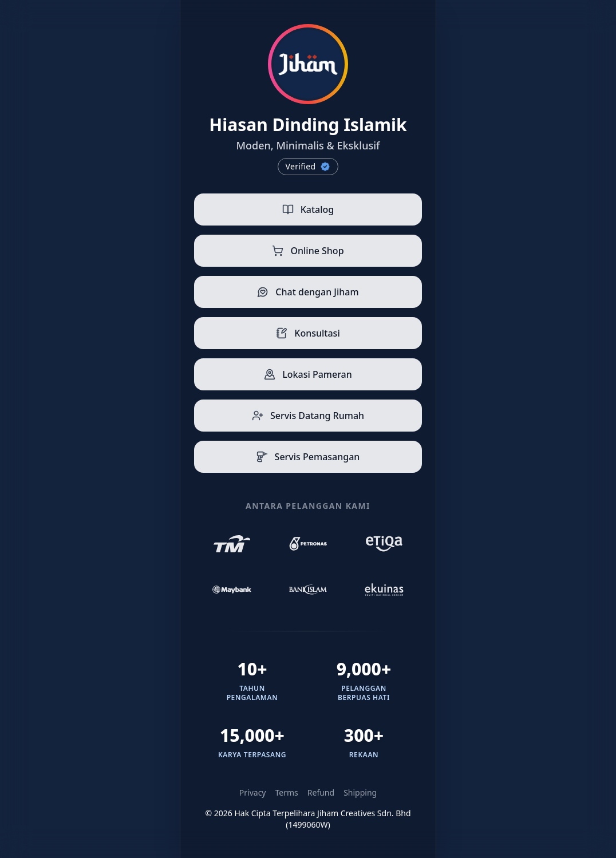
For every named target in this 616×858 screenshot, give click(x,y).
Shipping (360, 792)
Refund (321, 792)
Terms (287, 792)
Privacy (253, 792)
